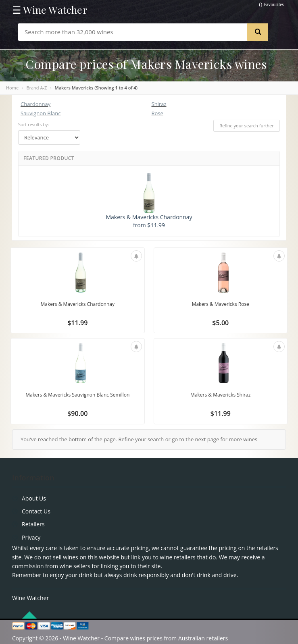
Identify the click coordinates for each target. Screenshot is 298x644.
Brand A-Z (36, 88)
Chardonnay (35, 104)
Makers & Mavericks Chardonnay (77, 304)
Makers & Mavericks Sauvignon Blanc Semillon (77, 395)
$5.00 (220, 323)
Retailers (33, 524)
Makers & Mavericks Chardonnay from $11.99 (149, 201)
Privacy (31, 537)
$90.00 (77, 413)
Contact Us (36, 511)
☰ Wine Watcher (50, 10)
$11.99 (77, 323)
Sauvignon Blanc (41, 113)
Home (12, 88)
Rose (157, 113)
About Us (34, 498)
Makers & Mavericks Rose (221, 304)
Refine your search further (247, 126)
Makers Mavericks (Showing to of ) (96, 88)
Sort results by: (34, 124)
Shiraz (159, 104)
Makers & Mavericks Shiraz (220, 395)
